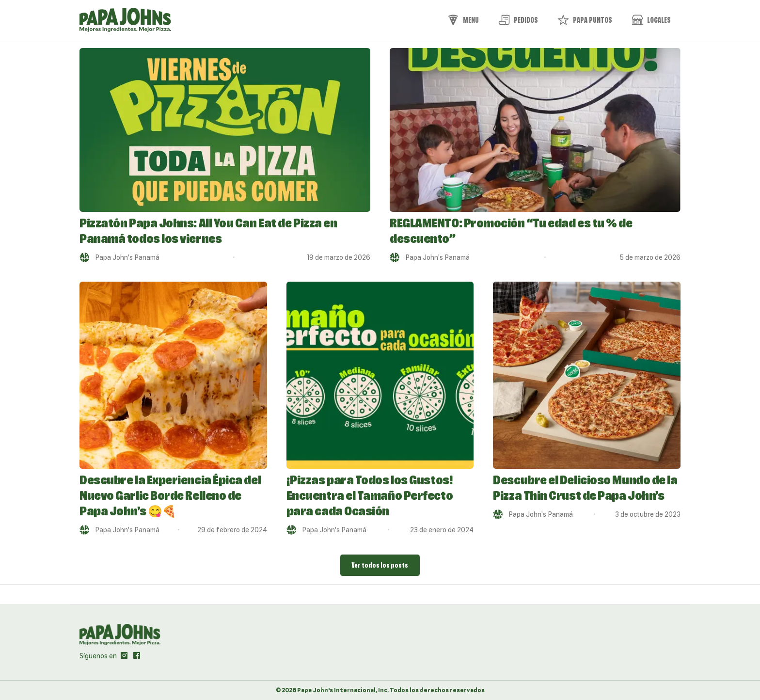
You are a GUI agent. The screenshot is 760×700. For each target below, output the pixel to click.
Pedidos (518, 20)
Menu (463, 20)
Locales (651, 20)
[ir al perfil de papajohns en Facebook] (137, 656)
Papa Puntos (585, 20)
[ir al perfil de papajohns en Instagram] (124, 656)
